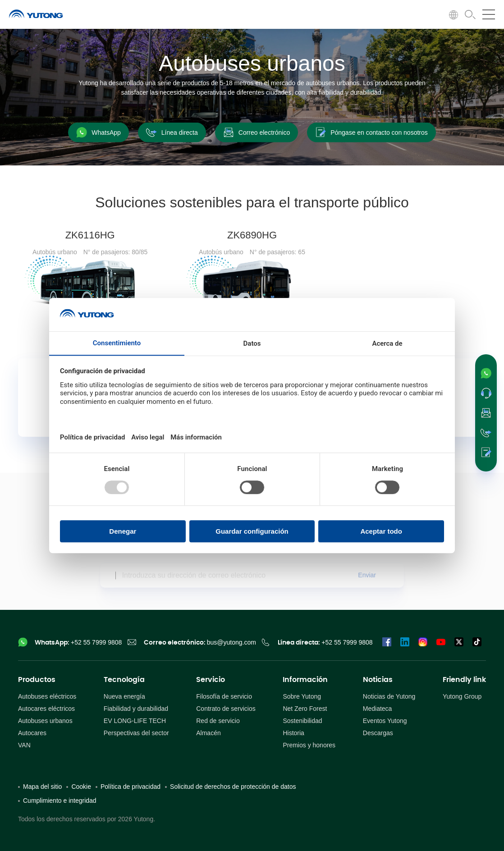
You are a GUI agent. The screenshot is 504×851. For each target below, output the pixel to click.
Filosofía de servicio (224, 696)
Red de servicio (218, 721)
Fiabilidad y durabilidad (136, 709)
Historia (293, 733)
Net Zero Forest (305, 709)
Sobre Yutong (302, 696)
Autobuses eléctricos (47, 696)
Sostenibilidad (302, 721)
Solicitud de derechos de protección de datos (233, 787)
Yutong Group (462, 696)
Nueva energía (124, 696)
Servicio (211, 680)
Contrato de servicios (226, 709)
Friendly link (464, 680)
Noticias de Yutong (389, 696)
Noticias (378, 680)
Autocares (32, 733)
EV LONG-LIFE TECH (135, 721)
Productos (37, 680)
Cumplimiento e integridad (60, 801)
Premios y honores (309, 745)
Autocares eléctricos (46, 709)
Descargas (378, 733)
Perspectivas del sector (136, 733)
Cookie (81, 787)
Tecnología (124, 680)
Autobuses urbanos (45, 721)
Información (305, 680)
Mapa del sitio (42, 787)
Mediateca (378, 709)
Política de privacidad (131, 787)
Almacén (208, 733)
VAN (24, 745)
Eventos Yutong (385, 721)
